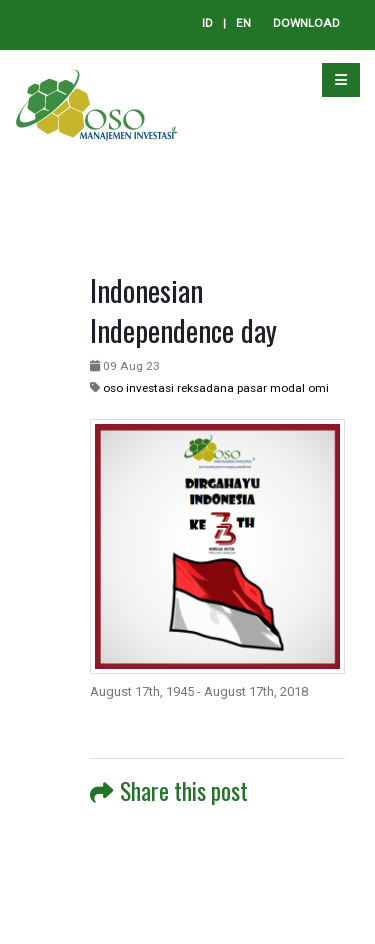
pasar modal (271, 388)
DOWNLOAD (306, 23)
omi (318, 388)
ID (207, 23)
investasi (150, 388)
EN (243, 23)
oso (113, 388)
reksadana (205, 388)
